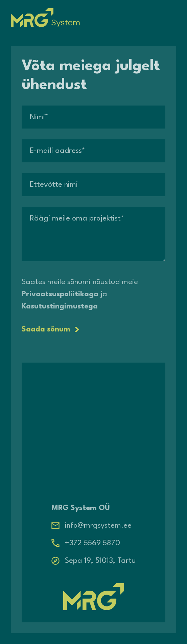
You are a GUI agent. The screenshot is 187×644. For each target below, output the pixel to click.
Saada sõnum (50, 329)
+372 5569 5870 (92, 543)
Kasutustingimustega (60, 306)
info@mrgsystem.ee (98, 526)
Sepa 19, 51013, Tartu (100, 561)
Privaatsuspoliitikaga (60, 294)
